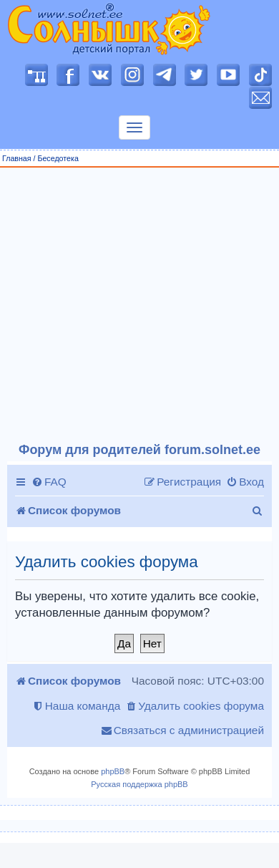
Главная (17, 158)
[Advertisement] (134, 305)
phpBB (113, 771)
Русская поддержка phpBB (139, 784)
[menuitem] (49, 482)
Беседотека (58, 158)
